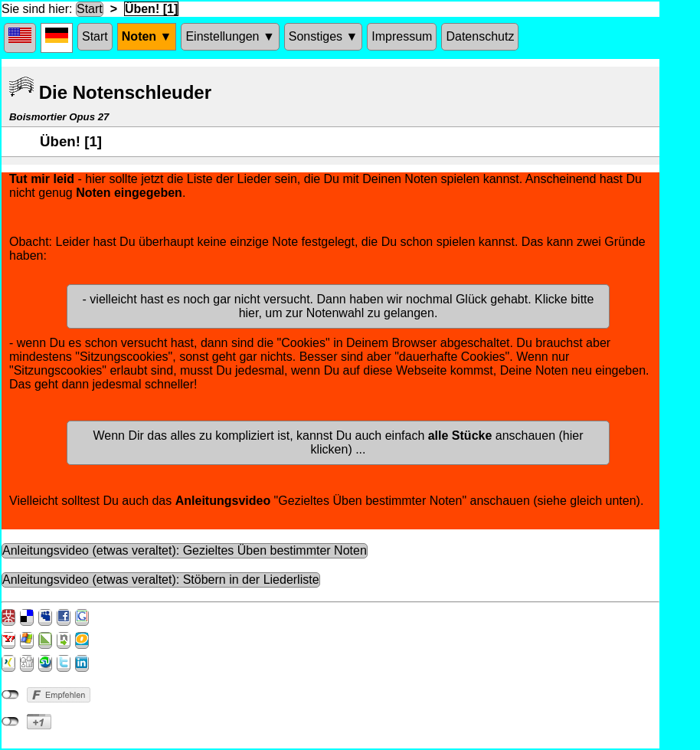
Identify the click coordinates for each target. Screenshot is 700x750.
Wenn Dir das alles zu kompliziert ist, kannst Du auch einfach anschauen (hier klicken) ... (338, 442)
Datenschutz (480, 36)
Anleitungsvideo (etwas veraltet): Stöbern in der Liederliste (161, 580)
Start (90, 9)
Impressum (402, 36)
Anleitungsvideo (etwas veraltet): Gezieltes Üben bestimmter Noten (185, 550)
